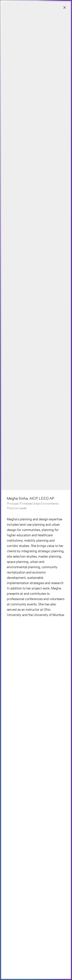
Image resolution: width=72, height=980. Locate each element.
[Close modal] (65, 8)
